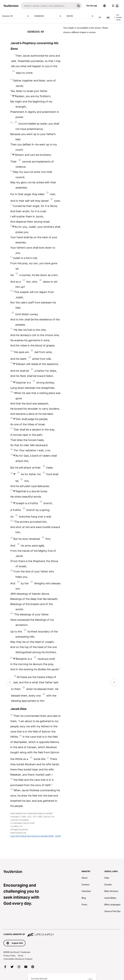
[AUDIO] (100, 17)
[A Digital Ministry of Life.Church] (62, 933)
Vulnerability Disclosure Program (18, 959)
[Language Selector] (105, 6)
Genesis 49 (16, 16)
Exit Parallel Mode (118, 17)
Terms (20, 956)
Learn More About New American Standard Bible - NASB (36, 836)
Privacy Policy (9, 956)
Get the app (92, 6)
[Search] (48, 6)
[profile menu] (115, 6)
